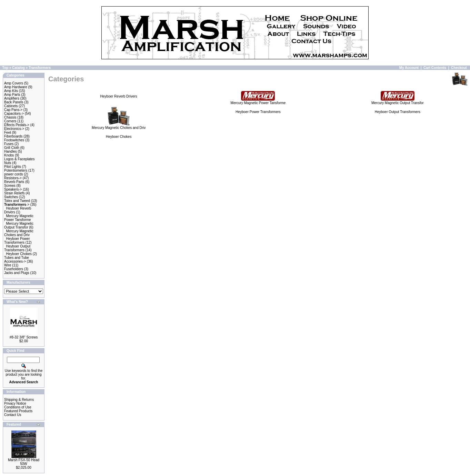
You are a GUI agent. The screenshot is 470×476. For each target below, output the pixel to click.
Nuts (8, 163)
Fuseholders (14, 269)
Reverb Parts (14, 182)
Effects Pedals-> (17, 125)
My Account (409, 68)
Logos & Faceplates (19, 159)
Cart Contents (435, 68)
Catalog (18, 68)
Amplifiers (12, 98)
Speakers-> (13, 189)
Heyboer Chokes (19, 254)
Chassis (10, 117)
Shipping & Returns (19, 400)
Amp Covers (14, 83)
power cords (13, 174)
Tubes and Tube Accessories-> (17, 260)
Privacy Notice (15, 403)
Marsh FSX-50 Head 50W (24, 462)
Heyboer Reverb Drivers (119, 96)
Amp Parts (12, 95)
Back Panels (14, 102)
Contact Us (13, 415)
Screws (10, 186)
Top (6, 68)
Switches (11, 197)
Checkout (459, 68)
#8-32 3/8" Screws (24, 337)
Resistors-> (13, 178)
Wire (8, 265)
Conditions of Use (18, 407)
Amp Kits (11, 91)
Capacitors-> (14, 114)
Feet (8, 133)
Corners (10, 121)
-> (17, 205)
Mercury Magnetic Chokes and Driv (19, 233)
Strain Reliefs (14, 193)
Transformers (40, 68)
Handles (11, 151)
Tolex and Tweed (17, 201)
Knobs (9, 155)
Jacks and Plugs (17, 273)
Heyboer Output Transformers (17, 248)
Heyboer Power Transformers (17, 241)
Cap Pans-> (13, 110)
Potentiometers (16, 170)
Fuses (9, 144)
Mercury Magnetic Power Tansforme (19, 218)
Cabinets (11, 106)
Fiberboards (13, 136)
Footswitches (14, 140)
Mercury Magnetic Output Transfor (19, 225)
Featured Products (18, 411)
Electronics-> (14, 129)
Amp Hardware (16, 87)
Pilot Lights (13, 167)
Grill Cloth (12, 148)
